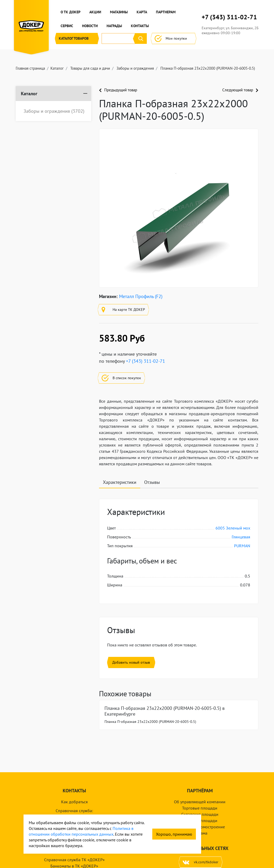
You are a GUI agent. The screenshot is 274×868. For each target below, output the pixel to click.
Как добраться (74, 802)
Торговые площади (200, 808)
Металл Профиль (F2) (141, 296)
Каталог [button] (77, 38)
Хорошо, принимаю (174, 834)
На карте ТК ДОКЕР (123, 310)
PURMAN (242, 546)
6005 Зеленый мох (233, 528)
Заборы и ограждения (54, 111)
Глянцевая (241, 537)
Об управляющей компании (200, 802)
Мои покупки (174, 38)
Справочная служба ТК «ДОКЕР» (74, 860)
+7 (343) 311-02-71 (229, 17)
